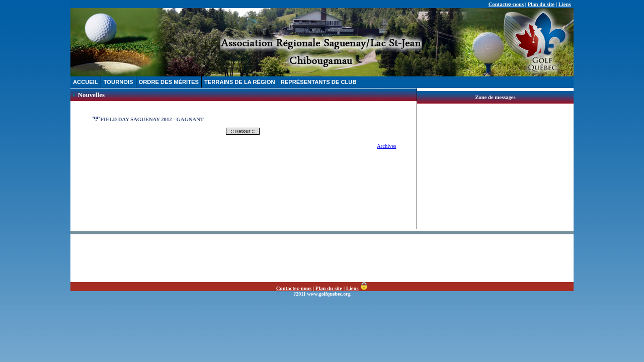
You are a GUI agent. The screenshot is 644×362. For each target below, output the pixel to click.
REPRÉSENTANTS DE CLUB (319, 82)
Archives (386, 146)
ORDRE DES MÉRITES (169, 82)
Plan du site (541, 4)
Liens (565, 4)
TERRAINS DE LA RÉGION (240, 82)
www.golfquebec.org (329, 294)
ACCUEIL (86, 82)
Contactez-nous (506, 4)
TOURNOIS (118, 82)
